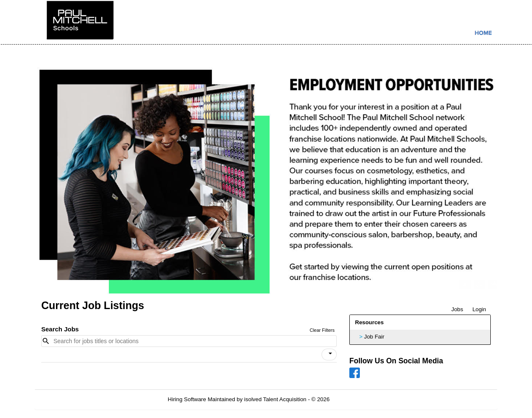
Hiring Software (187, 399)
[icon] (330, 354)
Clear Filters (322, 330)
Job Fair (374, 337)
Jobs (457, 309)
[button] (329, 355)
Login (479, 309)
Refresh (355, 399)
